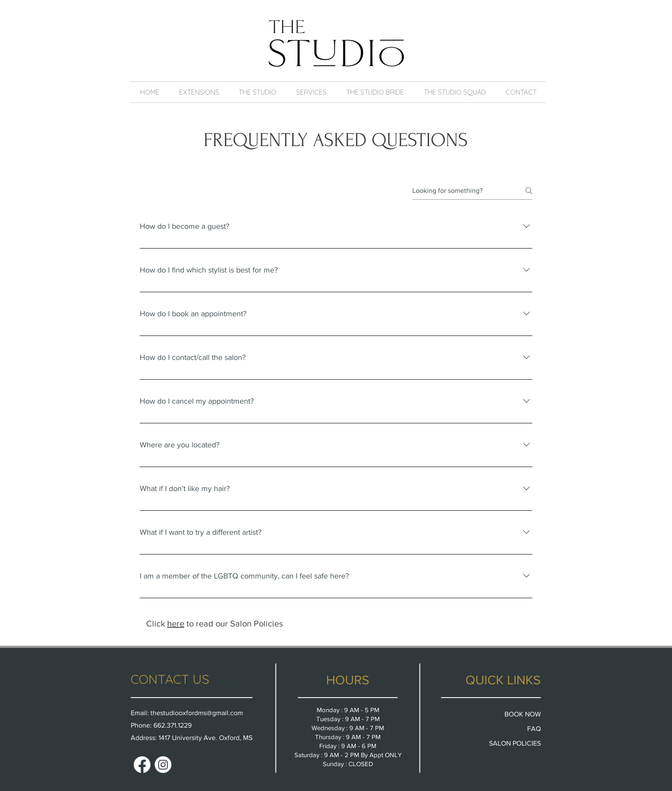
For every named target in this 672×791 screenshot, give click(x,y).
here (176, 623)
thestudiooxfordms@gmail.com (197, 713)
